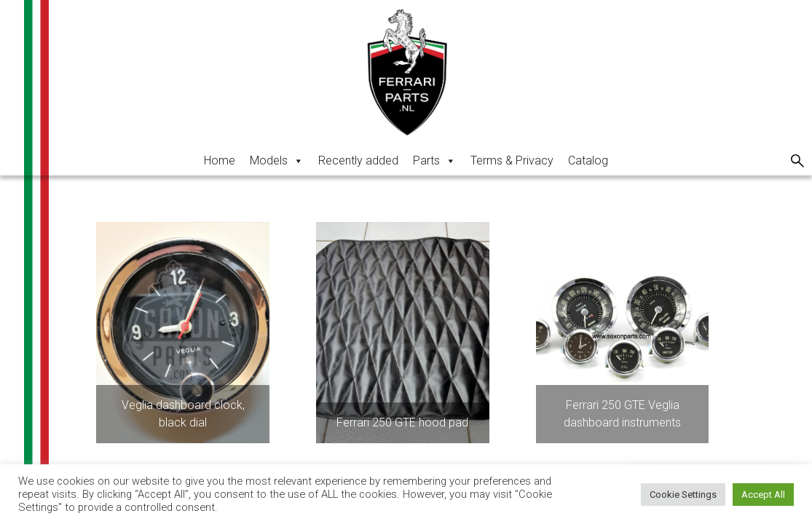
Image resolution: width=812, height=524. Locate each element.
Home (220, 160)
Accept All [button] (763, 495)
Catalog (588, 160)
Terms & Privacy (512, 160)
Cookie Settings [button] (683, 495)
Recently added (358, 160)
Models (277, 160)
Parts (434, 160)
